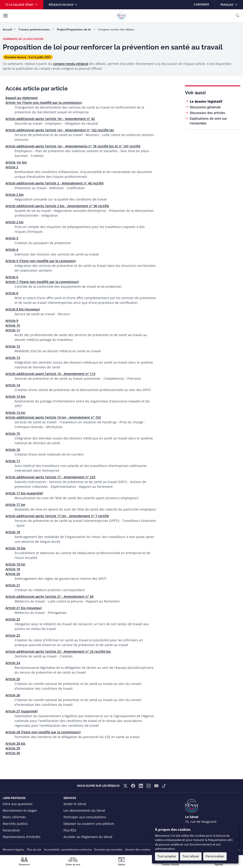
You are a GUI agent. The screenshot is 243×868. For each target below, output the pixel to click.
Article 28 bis (15, 743)
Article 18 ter (15, 564)
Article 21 (13, 585)
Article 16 (13, 450)
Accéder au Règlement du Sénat (88, 837)
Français (232, 3)
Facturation (11, 830)
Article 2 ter (15, 222)
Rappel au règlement (22, 98)
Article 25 (13, 679)
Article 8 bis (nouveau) (23, 309)
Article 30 (13, 753)
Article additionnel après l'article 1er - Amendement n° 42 (50, 119)
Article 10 (13, 325)
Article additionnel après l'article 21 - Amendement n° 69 (49, 596)
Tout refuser (191, 856)
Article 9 (12, 321)
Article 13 (13, 358)
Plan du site (34, 849)
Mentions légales (14, 849)
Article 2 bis (15, 195)
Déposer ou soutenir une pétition (89, 824)
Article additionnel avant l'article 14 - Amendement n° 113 (50, 374)
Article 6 (12, 277)
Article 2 (12, 167)
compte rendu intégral (71, 64)
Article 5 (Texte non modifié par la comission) (41, 261)
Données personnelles (108, 849)
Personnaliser (215, 856)
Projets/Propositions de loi (74, 29)
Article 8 (12, 293)
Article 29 (13, 748)
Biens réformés (14, 817)
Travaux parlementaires (34, 29)
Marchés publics (15, 824)
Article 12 (13, 346)
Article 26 (13, 695)
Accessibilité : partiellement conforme (68, 849)
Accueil (7, 29)
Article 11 (13, 330)
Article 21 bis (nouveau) (24, 608)
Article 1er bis (16, 162)
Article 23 (13, 635)
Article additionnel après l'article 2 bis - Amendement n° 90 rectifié (57, 206)
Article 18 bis (15, 548)
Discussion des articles (207, 113)
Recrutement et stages (20, 810)
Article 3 (12, 238)
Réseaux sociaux (61, 5)
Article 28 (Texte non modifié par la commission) (43, 732)
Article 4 (12, 249)
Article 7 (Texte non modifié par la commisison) (42, 282)
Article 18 (13, 532)
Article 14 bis (15, 396)
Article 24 (13, 663)
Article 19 (13, 569)
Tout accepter (167, 856)
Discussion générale (205, 107)
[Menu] (5, 16)
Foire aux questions (18, 804)
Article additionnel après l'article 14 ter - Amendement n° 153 (53, 417)
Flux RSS (70, 830)
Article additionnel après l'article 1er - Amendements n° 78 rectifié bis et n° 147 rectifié (73, 146)
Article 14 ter (15, 413)
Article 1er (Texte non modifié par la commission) (44, 103)
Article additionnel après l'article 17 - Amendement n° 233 (50, 477)
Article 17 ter (15, 505)
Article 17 (13, 461)
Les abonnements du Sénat (84, 810)
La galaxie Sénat (20, 5)
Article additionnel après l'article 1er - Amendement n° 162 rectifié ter (60, 130)
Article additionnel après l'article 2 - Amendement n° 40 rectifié (54, 183)
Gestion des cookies (138, 849)
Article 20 (13, 574)
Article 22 (13, 619)
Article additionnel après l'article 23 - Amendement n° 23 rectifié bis (58, 651)
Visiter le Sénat (75, 804)
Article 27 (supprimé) (22, 711)
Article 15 (13, 433)
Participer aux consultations (85, 817)
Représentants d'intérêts (22, 837)
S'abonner (201, 4)
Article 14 (13, 385)
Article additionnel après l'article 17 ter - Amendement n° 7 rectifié (57, 516)
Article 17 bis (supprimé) (24, 493)
